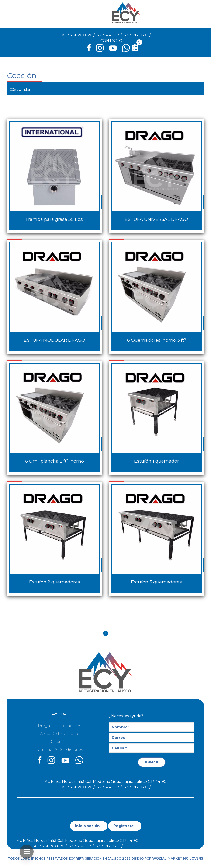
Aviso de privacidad (59, 734)
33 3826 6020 (80, 35)
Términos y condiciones (59, 750)
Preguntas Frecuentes (59, 726)
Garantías (59, 742)
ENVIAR (152, 762)
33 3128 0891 (136, 35)
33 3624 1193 (108, 35)
